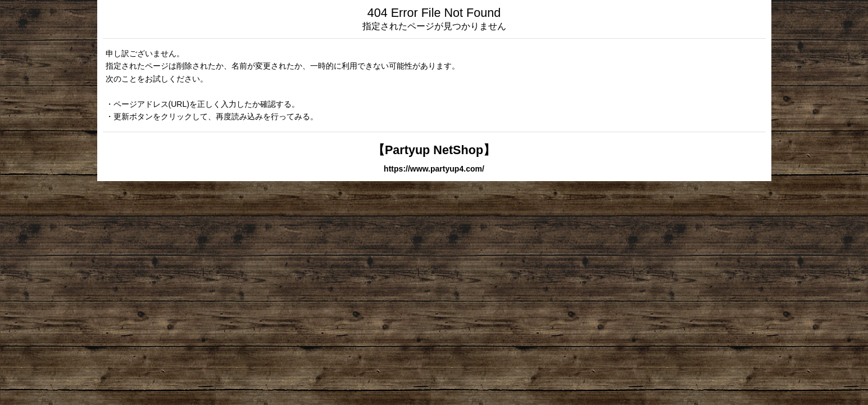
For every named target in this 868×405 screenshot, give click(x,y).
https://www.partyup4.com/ (434, 169)
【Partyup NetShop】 (434, 150)
